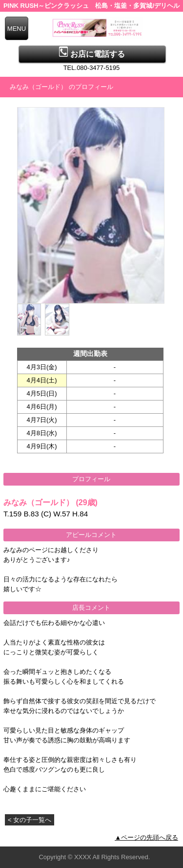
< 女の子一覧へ (30, 820)
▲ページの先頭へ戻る (146, 837)
